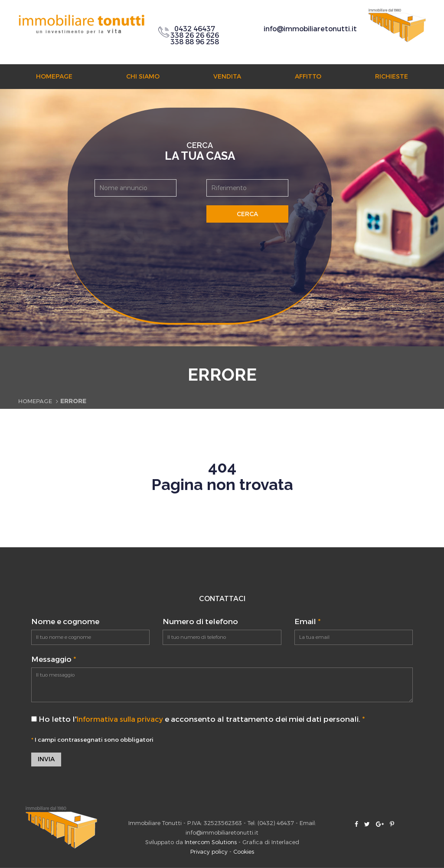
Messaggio (54, 659)
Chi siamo (143, 77)
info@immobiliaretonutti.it (310, 29)
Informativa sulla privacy (123, 719)
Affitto (308, 77)
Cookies (244, 852)
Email (307, 622)
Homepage (54, 77)
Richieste (392, 77)
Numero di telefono (200, 622)
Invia (46, 760)
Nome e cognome (65, 622)
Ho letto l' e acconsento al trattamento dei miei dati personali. (201, 719)
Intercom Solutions (211, 843)
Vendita (227, 77)
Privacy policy (209, 852)
